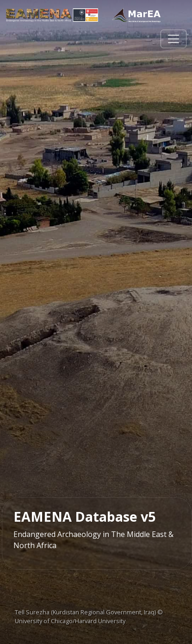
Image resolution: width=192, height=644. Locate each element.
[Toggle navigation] (173, 39)
